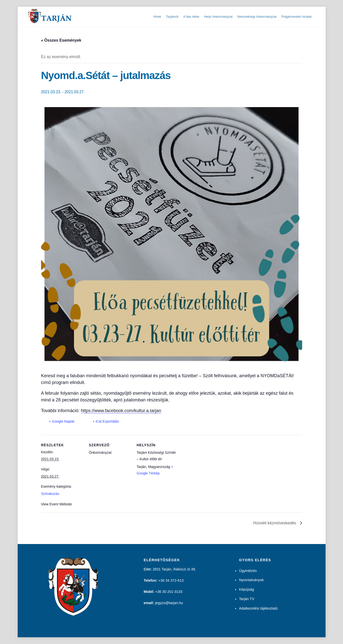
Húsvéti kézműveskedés (275, 523)
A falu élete (191, 17)
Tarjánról (172, 17)
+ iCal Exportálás (106, 421)
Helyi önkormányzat (218, 17)
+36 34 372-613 (171, 580)
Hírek (157, 17)
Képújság (246, 589)
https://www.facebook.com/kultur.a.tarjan (121, 411)
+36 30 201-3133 (169, 592)
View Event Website (57, 504)
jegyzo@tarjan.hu (169, 603)
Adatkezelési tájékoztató (258, 608)
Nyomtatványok (251, 580)
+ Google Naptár (62, 421)
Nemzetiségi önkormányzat (257, 17)
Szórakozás (50, 494)
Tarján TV (246, 599)
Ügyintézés (248, 571)
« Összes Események (61, 40)
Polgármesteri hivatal (296, 17)
